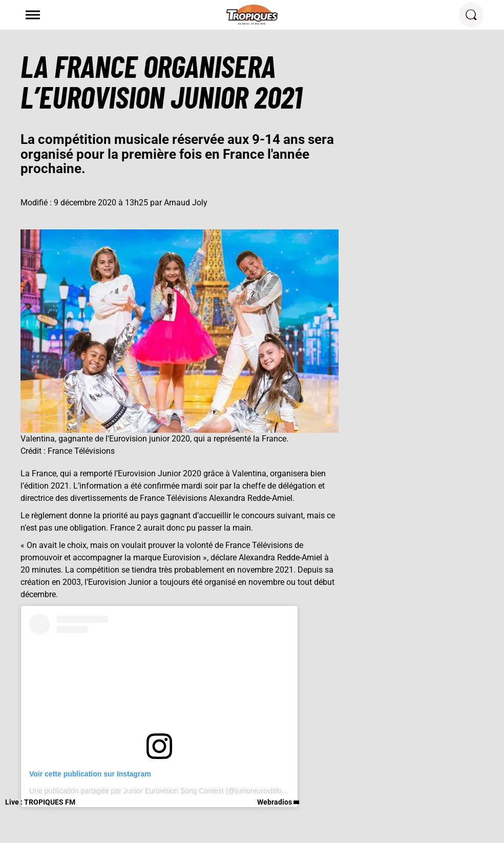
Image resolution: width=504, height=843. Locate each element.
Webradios (275, 802)
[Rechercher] (471, 15)
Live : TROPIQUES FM (40, 802)
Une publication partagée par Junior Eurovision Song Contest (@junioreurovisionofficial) (169, 791)
